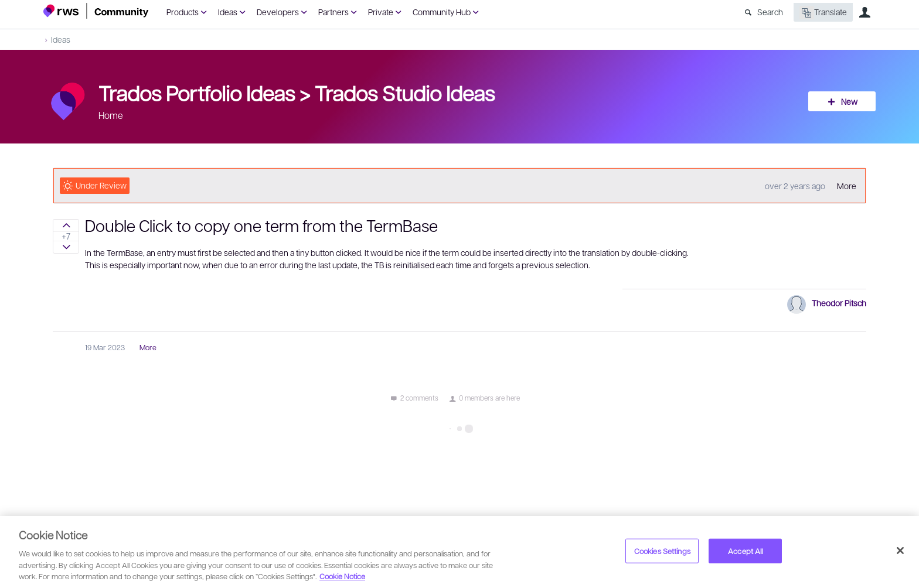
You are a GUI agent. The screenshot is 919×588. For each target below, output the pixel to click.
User (864, 12)
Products (183, 12)
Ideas (228, 12)
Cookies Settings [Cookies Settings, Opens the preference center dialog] (662, 551)
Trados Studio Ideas (405, 93)
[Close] (900, 551)
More (847, 186)
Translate (823, 13)
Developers (278, 12)
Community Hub (442, 12)
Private (381, 12)
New (849, 101)
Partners (333, 12)
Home (111, 115)
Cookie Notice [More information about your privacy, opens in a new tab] (342, 576)
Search (770, 12)
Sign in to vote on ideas (66, 225)
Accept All (745, 551)
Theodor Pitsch (839, 303)
